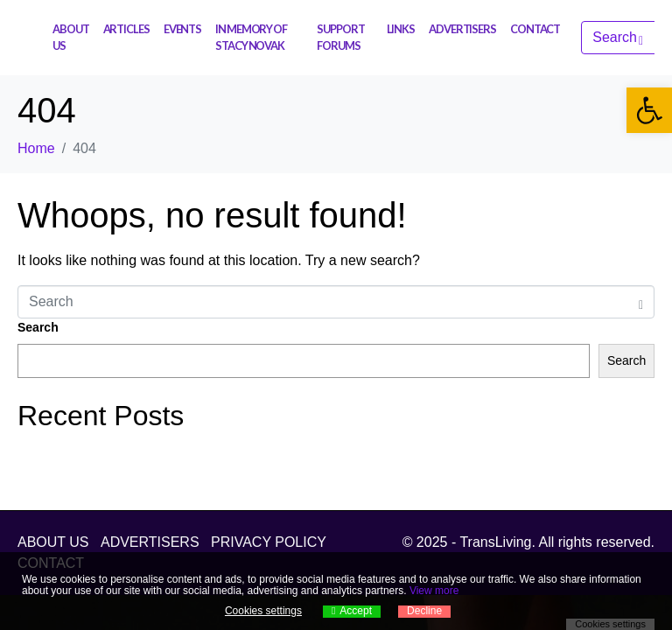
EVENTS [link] (182, 29)
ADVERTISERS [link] (462, 29)
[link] (649, 110)
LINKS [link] (401, 29)
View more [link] (434, 591)
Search (38, 327)
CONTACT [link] (535, 29)
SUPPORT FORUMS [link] (340, 37)
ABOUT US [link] (71, 37)
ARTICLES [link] (126, 29)
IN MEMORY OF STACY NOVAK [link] (251, 37)
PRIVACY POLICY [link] (269, 542)
